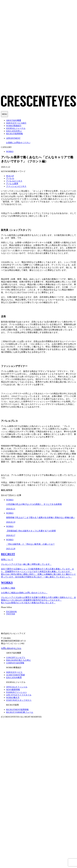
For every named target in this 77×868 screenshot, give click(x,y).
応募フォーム (20, 712)
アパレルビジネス (14, 181)
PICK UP (10, 176)
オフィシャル (17, 687)
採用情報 (17, 710)
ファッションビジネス (16, 186)
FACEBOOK (11, 612)
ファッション (16, 692)
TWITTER (11, 614)
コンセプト (16, 658)
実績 (15, 675)
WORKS (10, 151)
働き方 (13, 698)
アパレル (10, 178)
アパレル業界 (12, 184)
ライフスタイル (19, 695)
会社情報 (15, 663)
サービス (14, 672)
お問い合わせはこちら (11, 648)
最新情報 (13, 690)
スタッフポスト (19, 700)
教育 (14, 678)
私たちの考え (18, 660)
